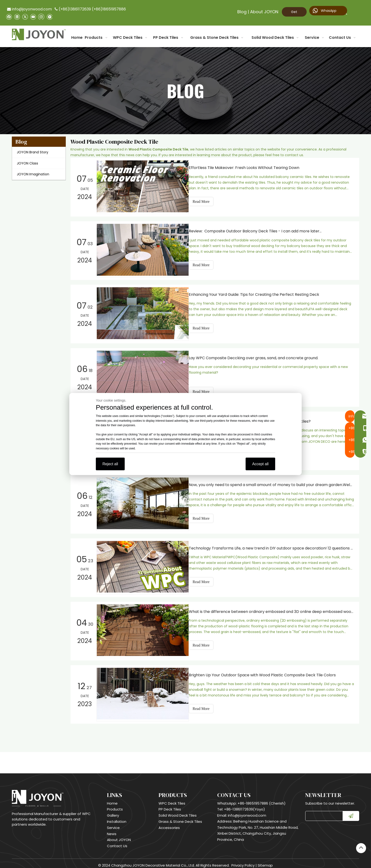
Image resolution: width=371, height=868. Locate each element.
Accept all (260, 464)
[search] (323, 812)
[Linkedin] (17, 17)
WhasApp (325, 11)
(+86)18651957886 (109, 9)
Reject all (110, 464)
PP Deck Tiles (170, 805)
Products (115, 805)
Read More (205, 201)
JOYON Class (27, 163)
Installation (117, 817)
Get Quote (294, 13)
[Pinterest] (49, 17)
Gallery (113, 811)
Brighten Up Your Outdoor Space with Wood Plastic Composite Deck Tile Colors (267, 671)
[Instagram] (41, 17)
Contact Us (117, 842)
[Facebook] (9, 17)
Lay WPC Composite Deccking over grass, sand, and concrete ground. (258, 356)
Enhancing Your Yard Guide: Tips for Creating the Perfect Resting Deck (258, 294)
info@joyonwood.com (29, 9)
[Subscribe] (351, 812)
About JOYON (264, 12)
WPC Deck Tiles (172, 799)
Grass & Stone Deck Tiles (180, 817)
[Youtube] (33, 17)
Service (113, 824)
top (361, 848)
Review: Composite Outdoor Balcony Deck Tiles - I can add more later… (259, 231)
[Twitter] (25, 17)
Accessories (169, 824)
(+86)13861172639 (75, 9)
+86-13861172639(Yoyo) (245, 805)
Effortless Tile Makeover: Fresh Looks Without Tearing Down (248, 168)
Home (112, 799)
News (112, 830)
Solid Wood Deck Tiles (178, 811)
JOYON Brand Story (33, 152)
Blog (242, 12)
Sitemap (265, 861)
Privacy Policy (243, 861)
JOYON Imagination (33, 174)
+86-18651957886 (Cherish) (262, 799)
